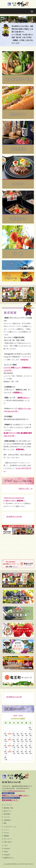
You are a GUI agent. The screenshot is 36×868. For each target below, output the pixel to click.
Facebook (7, 848)
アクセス (6, 833)
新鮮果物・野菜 (8, 808)
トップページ (8, 805)
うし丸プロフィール (10, 827)
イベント (6, 830)
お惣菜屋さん (8, 820)
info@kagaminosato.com (16, 791)
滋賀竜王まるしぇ (9, 858)
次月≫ (21, 715)
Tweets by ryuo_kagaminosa (14, 498)
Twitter (6, 852)
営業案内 (6, 836)
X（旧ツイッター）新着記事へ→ (15, 501)
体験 (5, 823)
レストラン (7, 817)
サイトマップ (8, 839)
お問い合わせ (8, 842)
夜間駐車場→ (20, 449)
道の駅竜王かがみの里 (14, 517)
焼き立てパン (8, 811)
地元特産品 (7, 814)
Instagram (7, 855)
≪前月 (15, 715)
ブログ (6, 845)
